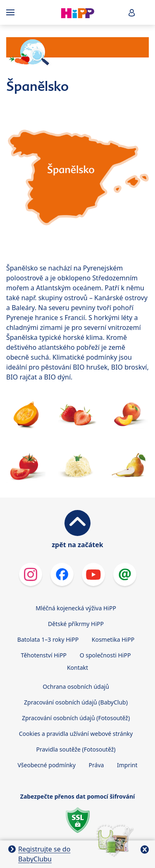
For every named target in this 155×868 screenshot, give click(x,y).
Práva (97, 765)
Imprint (127, 765)
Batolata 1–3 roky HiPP (48, 639)
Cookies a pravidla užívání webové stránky (76, 734)
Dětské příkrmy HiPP (76, 624)
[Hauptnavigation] (12, 12)
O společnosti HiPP (105, 655)
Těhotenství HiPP (44, 655)
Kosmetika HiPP (113, 639)
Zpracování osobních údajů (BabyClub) (76, 702)
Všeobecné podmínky (46, 765)
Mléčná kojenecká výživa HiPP (76, 608)
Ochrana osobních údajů (76, 687)
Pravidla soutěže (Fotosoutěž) (76, 749)
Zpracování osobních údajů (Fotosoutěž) (76, 718)
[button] (132, 13)
